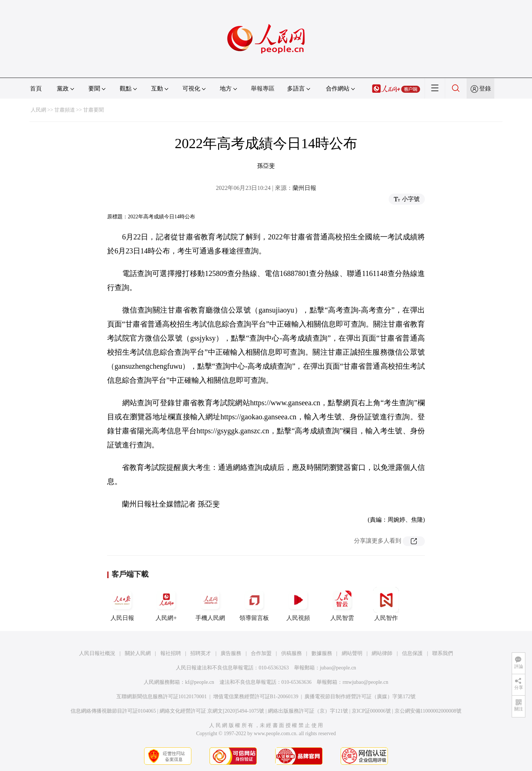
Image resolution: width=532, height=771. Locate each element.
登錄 (485, 88)
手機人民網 (210, 604)
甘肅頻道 (65, 110)
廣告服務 (231, 653)
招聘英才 (201, 653)
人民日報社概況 (97, 653)
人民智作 (386, 604)
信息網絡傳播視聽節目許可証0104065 (113, 711)
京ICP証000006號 (371, 711)
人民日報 (122, 604)
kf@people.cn (200, 682)
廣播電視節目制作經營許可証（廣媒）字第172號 (360, 697)
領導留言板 (254, 604)
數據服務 (322, 653)
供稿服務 (291, 653)
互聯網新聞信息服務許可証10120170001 (162, 697)
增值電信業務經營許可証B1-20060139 (256, 697)
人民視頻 (298, 604)
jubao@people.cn (338, 668)
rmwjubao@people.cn (365, 682)
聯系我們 (443, 653)
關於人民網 (138, 653)
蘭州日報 (304, 188)
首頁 (36, 88)
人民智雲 (342, 604)
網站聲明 (352, 653)
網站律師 (382, 653)
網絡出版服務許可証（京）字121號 (308, 711)
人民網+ (166, 604)
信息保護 (412, 653)
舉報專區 (263, 88)
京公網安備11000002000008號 (428, 711)
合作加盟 (261, 653)
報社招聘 (171, 653)
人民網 (38, 110)
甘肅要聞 (93, 110)
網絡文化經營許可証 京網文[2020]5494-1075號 (212, 711)
